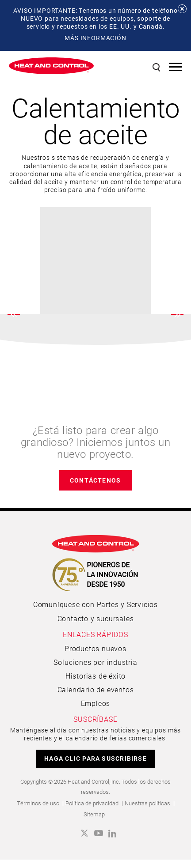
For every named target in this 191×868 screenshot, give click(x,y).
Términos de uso (38, 803)
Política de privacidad (92, 803)
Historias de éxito (95, 676)
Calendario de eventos (96, 689)
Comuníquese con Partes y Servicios (95, 604)
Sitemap (94, 814)
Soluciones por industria (95, 662)
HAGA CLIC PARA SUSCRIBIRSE (95, 758)
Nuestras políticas (147, 803)
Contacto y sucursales (96, 618)
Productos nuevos (95, 648)
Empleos (96, 703)
